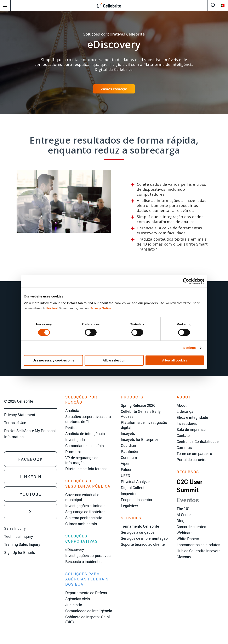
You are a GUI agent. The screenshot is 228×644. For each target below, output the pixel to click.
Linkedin (31, 477)
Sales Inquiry (15, 528)
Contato (183, 435)
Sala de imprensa (191, 429)
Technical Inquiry (19, 536)
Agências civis (78, 599)
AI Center (184, 515)
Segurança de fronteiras (85, 512)
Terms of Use (15, 423)
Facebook (31, 459)
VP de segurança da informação (82, 460)
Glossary (184, 557)
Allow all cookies (175, 360)
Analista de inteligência (85, 434)
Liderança (185, 411)
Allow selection (114, 360)
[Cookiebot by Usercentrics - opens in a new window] (186, 281)
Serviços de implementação (144, 538)
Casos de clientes (191, 527)
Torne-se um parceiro (194, 454)
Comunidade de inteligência (89, 611)
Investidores (187, 423)
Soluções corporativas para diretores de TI (88, 419)
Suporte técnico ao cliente (143, 544)
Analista (72, 410)
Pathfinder (130, 451)
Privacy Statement (20, 415)
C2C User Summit (190, 486)
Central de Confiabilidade (198, 441)
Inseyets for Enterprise (140, 439)
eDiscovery (75, 549)
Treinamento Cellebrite (140, 526)
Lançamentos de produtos (198, 545)
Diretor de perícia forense (86, 469)
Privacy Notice (101, 308)
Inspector (129, 494)
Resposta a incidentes (84, 562)
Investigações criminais (85, 506)
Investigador (76, 440)
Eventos (188, 500)
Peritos (71, 428)
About (182, 405)
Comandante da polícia (85, 446)
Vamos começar (114, 89)
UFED (126, 476)
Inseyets (128, 433)
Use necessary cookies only (53, 360)
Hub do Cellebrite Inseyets (198, 551)
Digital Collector (134, 488)
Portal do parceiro (192, 460)
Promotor (73, 452)
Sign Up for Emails (19, 552)
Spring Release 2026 (138, 405)
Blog (180, 521)
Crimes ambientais (81, 524)
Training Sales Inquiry (22, 544)
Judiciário (74, 605)
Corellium (129, 457)
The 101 (183, 509)
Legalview (129, 506)
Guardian (128, 445)
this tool (52, 308)
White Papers (188, 539)
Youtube (31, 494)
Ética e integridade (192, 417)
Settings (190, 348)
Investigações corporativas (88, 556)
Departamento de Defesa (86, 593)
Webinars (184, 533)
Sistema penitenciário (84, 518)
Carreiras (184, 447)
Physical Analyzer (136, 482)
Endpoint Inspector (137, 500)
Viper (125, 463)
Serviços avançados (138, 532)
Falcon (127, 469)
